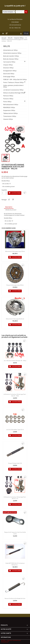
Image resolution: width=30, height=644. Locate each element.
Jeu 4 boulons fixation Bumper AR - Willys (15, 361)
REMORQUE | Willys (9, 108)
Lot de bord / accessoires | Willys (13, 90)
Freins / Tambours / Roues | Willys (13, 82)
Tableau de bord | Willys (10, 113)
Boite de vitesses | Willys (11, 59)
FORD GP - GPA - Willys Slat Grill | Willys (15, 80)
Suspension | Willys (9, 110)
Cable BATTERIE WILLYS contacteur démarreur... (15, 564)
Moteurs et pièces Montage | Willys (14, 93)
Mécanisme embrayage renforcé (15, 319)
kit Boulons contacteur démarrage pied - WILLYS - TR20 (15, 395)
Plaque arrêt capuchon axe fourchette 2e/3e (15, 533)
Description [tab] (9, 207)
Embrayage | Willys (9, 77)
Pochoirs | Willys (8, 99)
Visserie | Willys (8, 119)
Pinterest (13, 200)
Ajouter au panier (15, 193)
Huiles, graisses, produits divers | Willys (13, 86)
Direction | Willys (8, 68)
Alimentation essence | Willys (12, 53)
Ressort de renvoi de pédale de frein (15, 598)
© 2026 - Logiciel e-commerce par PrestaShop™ (11, 641)
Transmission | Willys (10, 116)
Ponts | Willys (7, 102)
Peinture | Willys (8, 96)
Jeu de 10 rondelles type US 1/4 (15, 430)
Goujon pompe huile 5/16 (15, 463)
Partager (9, 200)
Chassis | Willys (8, 65)
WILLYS (7, 46)
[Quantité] (4, 193)
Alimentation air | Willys (10, 50)
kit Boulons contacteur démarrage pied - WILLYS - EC (15, 498)
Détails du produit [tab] (11, 210)
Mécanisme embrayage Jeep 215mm (15, 251)
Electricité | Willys (9, 74)
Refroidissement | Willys (11, 105)
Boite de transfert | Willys (11, 56)
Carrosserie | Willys (9, 62)
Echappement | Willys (10, 71)
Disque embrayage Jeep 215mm (15, 285)
